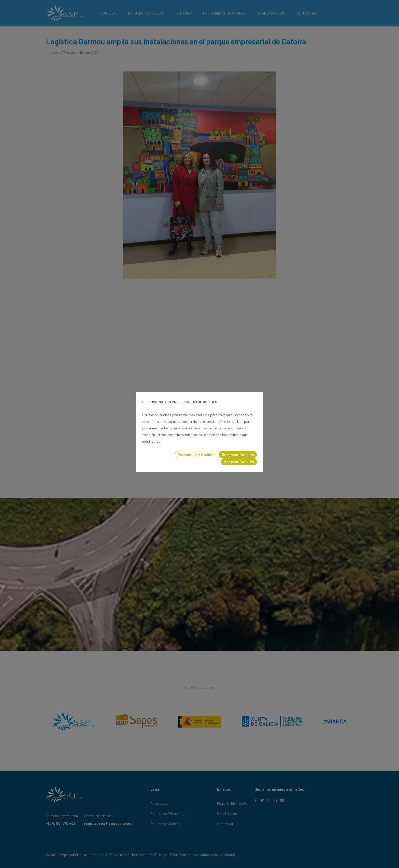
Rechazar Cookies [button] (238, 455)
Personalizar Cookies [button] (197, 455)
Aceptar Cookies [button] (239, 462)
